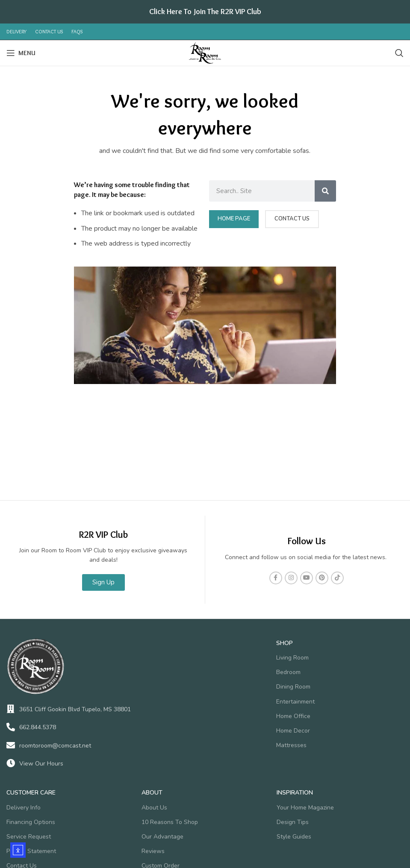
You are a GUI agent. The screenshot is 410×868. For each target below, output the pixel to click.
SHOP (285, 643)
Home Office (293, 716)
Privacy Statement (31, 851)
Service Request (29, 837)
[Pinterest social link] (322, 578)
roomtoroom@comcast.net (55, 746)
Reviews (153, 851)
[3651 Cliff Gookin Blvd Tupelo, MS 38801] (11, 709)
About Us (154, 808)
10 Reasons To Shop (170, 822)
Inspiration (295, 793)
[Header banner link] (205, 12)
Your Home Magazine (305, 808)
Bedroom (288, 672)
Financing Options (31, 822)
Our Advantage (162, 837)
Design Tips (293, 822)
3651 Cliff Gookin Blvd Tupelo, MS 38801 (75, 709)
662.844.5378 (38, 727)
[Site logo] (205, 53)
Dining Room (293, 687)
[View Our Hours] (11, 763)
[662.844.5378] (11, 727)
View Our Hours (41, 764)
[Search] (399, 53)
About (152, 793)
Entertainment (295, 702)
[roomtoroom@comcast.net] (11, 745)
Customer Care (31, 793)
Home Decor (293, 731)
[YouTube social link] (307, 578)
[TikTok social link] (337, 578)
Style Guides (294, 837)
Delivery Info (24, 808)
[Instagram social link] (291, 578)
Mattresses (291, 745)
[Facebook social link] (276, 578)
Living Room (292, 658)
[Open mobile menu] (21, 53)
